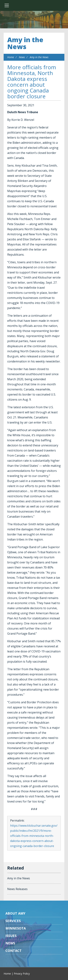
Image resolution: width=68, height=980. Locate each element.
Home (11, 57)
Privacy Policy (22, 974)
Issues (11, 936)
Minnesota (16, 928)
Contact (14, 951)
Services (13, 921)
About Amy (15, 913)
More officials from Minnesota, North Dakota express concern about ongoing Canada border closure (32, 82)
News (22, 57)
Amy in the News (25, 43)
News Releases (17, 889)
